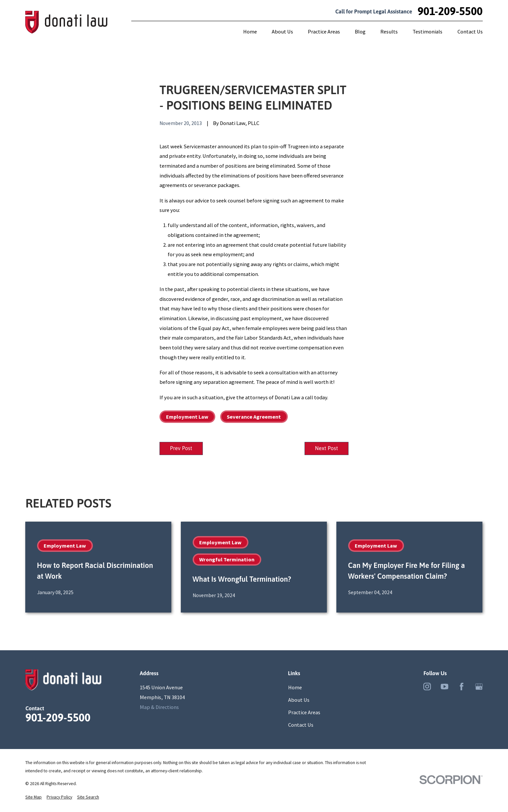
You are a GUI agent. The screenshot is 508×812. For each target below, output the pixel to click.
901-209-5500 (450, 11)
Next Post (325, 449)
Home (295, 689)
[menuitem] (33, 798)
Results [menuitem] (389, 31)
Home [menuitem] (250, 31)
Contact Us (301, 726)
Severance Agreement (254, 417)
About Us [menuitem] (282, 31)
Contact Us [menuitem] (470, 31)
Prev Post (183, 449)
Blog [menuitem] (360, 31)
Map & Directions (159, 708)
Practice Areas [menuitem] (324, 31)
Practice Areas (304, 714)
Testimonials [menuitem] (427, 31)
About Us (299, 701)
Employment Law (187, 417)
